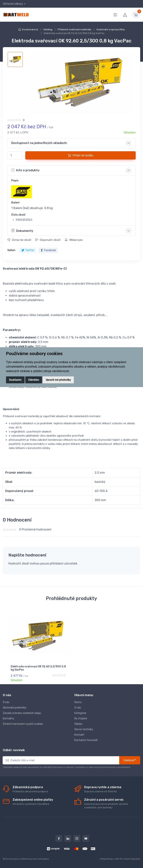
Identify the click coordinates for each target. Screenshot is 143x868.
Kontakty (9, 719)
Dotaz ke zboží (19, 240)
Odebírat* (130, 760)
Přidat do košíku (80, 155)
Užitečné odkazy (13, 4)
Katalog (48, 29)
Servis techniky (84, 729)
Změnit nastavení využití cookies (23, 724)
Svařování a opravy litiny (111, 29)
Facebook (48, 250)
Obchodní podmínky (15, 708)
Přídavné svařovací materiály (74, 29)
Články (78, 724)
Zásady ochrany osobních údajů (22, 713)
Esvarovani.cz (30, 29)
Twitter (28, 250)
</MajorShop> (106, 859)
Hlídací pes (74, 240)
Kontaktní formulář (86, 740)
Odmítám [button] (34, 380)
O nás (6, 702)
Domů (78, 702)
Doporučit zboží (48, 240)
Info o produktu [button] (25, 170)
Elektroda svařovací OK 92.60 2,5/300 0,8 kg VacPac (38, 668)
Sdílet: (12, 250)
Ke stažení (81, 719)
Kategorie (80, 713)
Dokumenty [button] (22, 231)
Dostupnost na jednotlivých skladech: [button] (39, 143)
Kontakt (79, 735)
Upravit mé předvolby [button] (58, 380)
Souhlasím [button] (15, 380)
